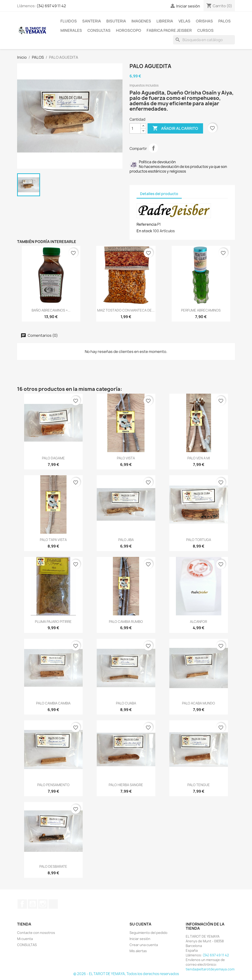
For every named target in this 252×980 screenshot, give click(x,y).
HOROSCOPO (129, 30)
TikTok (53, 904)
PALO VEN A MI (199, 458)
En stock (144, 231)
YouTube (33, 904)
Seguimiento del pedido (148, 933)
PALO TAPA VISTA (53, 540)
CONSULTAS (99, 30)
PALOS (224, 21)
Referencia (146, 224)
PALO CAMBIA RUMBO (126, 622)
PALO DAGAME (53, 458)
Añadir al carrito (175, 128)
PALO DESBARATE (53, 866)
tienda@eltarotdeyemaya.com (210, 969)
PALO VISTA (126, 458)
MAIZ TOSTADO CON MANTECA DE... (126, 310)
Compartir (153, 148)
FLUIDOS (69, 21)
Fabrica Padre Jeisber (169, 30)
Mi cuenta (25, 939)
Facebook (22, 904)
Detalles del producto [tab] (159, 194)
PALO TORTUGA (199, 540)
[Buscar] (204, 40)
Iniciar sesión (140, 939)
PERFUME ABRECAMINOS (201, 310)
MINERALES (71, 30)
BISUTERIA (116, 21)
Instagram (43, 904)
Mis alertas (138, 951)
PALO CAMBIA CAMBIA (53, 703)
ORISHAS (204, 21)
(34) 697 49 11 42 (51, 6)
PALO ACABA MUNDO (198, 703)
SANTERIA (92, 21)
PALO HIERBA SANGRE (126, 785)
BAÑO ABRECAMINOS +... (51, 310)
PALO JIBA (126, 540)
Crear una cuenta (144, 945)
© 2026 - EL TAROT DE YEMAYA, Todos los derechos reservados (126, 974)
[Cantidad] (135, 128)
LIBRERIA (165, 21)
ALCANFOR (198, 622)
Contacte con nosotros (36, 933)
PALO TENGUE (199, 785)
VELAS (184, 21)
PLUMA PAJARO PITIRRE (53, 622)
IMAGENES (141, 21)
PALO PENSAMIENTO (53, 785)
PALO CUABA (126, 703)
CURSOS (205, 30)
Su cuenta (140, 924)
